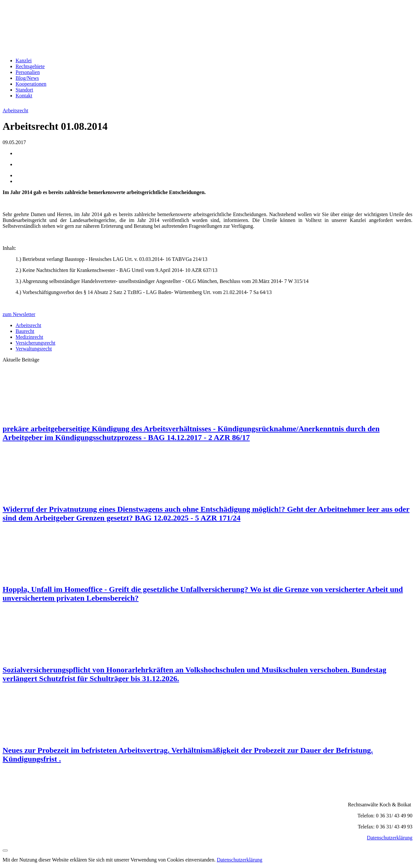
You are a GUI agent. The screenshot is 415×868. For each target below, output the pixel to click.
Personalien (28, 72)
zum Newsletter (19, 314)
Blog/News (27, 78)
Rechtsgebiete (30, 66)
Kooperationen (31, 84)
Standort (24, 90)
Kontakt (24, 96)
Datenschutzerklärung (390, 838)
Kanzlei (24, 61)
